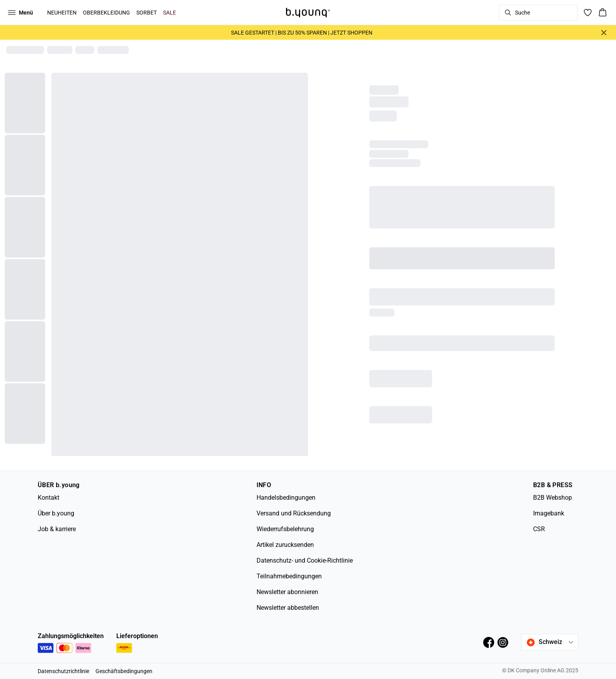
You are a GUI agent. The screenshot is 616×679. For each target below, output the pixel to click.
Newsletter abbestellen (288, 608)
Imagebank (549, 513)
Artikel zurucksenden (285, 545)
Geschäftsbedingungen (124, 671)
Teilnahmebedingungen (289, 576)
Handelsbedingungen (286, 498)
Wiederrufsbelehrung (285, 529)
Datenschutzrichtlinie (63, 671)
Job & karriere (57, 529)
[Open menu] (20, 13)
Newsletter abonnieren (287, 592)
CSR (539, 529)
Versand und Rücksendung (294, 513)
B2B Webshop (553, 498)
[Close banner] (604, 33)
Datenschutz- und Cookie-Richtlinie (305, 560)
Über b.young (56, 513)
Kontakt (49, 498)
